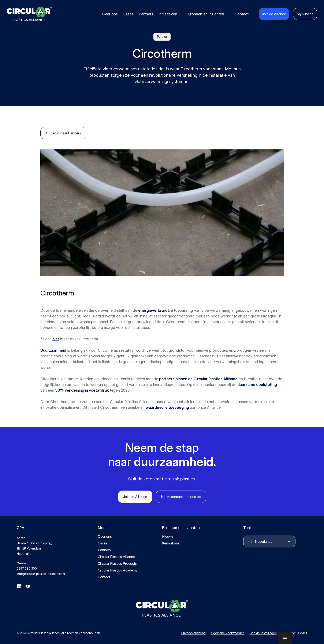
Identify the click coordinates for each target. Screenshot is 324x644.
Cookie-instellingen (263, 633)
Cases (128, 14)
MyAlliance (305, 14)
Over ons (110, 14)
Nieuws (168, 536)
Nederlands (264, 541)
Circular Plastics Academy (118, 570)
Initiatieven (168, 14)
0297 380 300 (27, 568)
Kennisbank (171, 543)
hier (56, 339)
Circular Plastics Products (117, 563)
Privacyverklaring (193, 633)
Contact (242, 14)
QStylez (302, 633)
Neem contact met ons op (181, 497)
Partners (146, 14)
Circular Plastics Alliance (116, 557)
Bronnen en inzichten (206, 14)
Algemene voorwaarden (228, 633)
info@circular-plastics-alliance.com (41, 574)
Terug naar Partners (66, 133)
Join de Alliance (274, 14)
